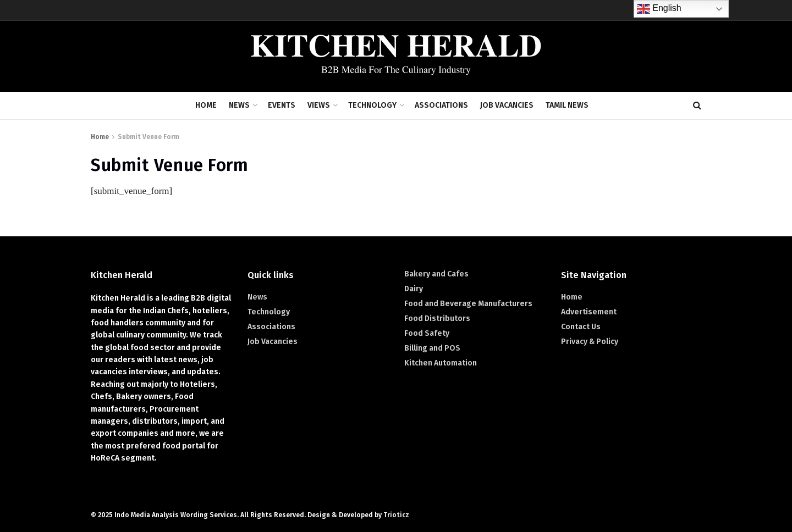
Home (206, 105)
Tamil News (567, 105)
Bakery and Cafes (436, 274)
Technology (372, 105)
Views (319, 105)
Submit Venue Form (148, 137)
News (239, 105)
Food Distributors (437, 318)
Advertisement (589, 312)
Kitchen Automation (441, 363)
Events (282, 105)
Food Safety (427, 333)
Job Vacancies (507, 105)
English (659, 9)
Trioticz (396, 515)
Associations (441, 105)
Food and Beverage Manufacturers (468, 304)
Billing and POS (432, 348)
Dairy (414, 289)
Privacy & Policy (590, 342)
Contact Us (581, 327)
